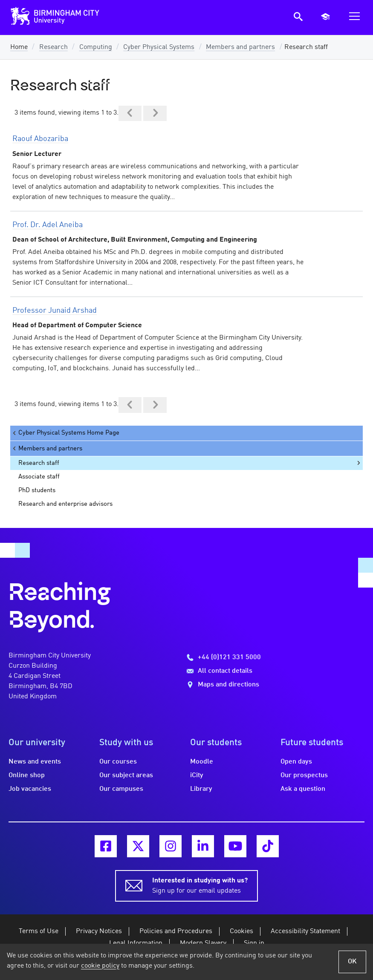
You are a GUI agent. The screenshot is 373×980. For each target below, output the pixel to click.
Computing (96, 47)
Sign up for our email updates (200, 885)
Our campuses (121, 789)
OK (352, 962)
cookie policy (100, 966)
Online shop (27, 775)
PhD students (37, 490)
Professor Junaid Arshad (55, 311)
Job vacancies (30, 789)
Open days (296, 762)
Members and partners (240, 47)
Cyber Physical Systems (159, 47)
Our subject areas (126, 775)
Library (201, 789)
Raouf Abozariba (40, 139)
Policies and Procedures (176, 931)
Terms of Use (39, 931)
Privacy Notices (99, 931)
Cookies (241, 931)
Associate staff (39, 477)
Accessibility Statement (305, 931)
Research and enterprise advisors (65, 504)
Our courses (118, 762)
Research (53, 47)
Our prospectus (304, 775)
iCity (197, 775)
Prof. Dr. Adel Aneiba (48, 225)
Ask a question (303, 789)
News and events (35, 762)
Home (19, 47)
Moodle (202, 762)
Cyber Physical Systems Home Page (65, 433)
